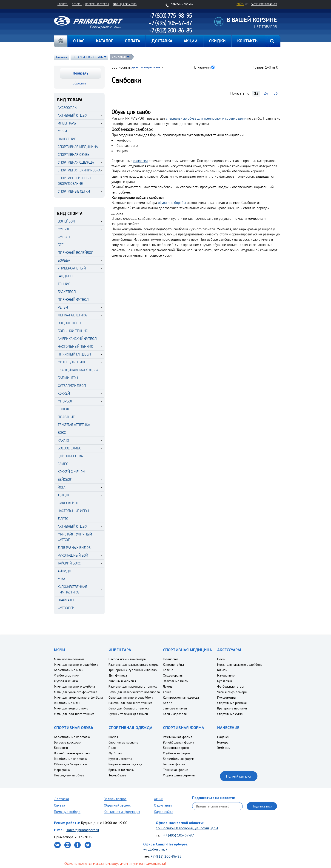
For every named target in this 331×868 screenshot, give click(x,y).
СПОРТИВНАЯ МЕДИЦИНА (78, 147)
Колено (168, 670)
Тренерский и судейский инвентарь (133, 670)
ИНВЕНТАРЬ (67, 123)
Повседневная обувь (69, 775)
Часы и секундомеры (232, 692)
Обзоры (77, 4)
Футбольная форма (177, 753)
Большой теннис (73, 331)
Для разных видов (74, 548)
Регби (63, 307)
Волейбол (66, 221)
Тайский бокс (69, 563)
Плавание (66, 417)
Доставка (61, 799)
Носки (221, 659)
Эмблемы (224, 748)
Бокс (62, 433)
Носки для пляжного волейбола (240, 665)
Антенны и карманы (122, 681)
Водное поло (69, 323)
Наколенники (226, 675)
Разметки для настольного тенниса (133, 686)
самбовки (140, 161)
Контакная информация (122, 812)
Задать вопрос (115, 799)
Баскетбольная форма (179, 759)
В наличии (202, 67)
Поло (112, 748)
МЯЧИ (62, 131)
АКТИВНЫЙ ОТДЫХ (72, 115)
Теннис (64, 284)
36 (276, 93)
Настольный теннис (75, 346)
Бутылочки (225, 681)
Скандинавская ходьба (78, 370)
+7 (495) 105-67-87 (179, 835)
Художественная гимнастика (72, 589)
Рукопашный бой (73, 555)
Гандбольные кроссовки (71, 759)
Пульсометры (227, 697)
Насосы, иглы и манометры (127, 659)
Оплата (60, 805)
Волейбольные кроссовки (72, 753)
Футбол (64, 229)
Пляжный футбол (73, 299)
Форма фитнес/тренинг (179, 775)
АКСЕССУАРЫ (67, 108)
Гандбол (65, 276)
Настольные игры (73, 511)
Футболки (115, 753)
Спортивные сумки (230, 714)
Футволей (66, 608)
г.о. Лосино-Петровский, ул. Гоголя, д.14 (187, 828)
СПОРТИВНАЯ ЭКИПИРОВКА (79, 170)
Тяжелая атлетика (74, 425)
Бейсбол (65, 479)
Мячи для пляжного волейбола (76, 665)
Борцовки (61, 748)
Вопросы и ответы (97, 4)
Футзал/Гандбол (72, 386)
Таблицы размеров (125, 4)
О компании (163, 805)
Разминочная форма (178, 737)
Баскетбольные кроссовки (72, 737)
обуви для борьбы (172, 203)
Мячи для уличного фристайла (76, 692)
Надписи (223, 737)
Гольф (63, 409)
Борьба (64, 260)
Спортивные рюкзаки (232, 703)
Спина (167, 692)
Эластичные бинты (176, 681)
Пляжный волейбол (76, 253)
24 (266, 93)
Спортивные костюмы (124, 742)
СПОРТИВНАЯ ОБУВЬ (88, 57)
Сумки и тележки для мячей (128, 714)
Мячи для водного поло (71, 708)
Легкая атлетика (72, 315)
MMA (61, 579)
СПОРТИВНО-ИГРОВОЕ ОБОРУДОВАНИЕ (75, 181)
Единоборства (70, 456)
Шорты (113, 737)
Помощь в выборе (67, 812)
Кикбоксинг (68, 503)
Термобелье (117, 775)
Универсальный (72, 268)
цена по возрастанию (147, 67)
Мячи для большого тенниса (74, 714)
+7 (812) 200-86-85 (166, 856)
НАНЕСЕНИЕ (67, 139)
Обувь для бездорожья (71, 764)
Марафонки (62, 770)
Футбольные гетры (230, 686)
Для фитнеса (118, 675)
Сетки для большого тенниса (129, 708)
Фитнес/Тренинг (72, 362)
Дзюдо (64, 495)
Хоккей (64, 393)
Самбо (63, 464)
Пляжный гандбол (74, 354)
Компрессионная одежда (181, 697)
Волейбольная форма (178, 742)
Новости (63, 4)
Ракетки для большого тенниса (130, 703)
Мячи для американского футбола (78, 697)
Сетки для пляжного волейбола (131, 697)
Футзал (64, 237)
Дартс (63, 519)
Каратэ (63, 440)
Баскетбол (67, 292)
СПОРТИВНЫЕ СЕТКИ (74, 191)
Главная (61, 41)
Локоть (168, 686)
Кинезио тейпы (173, 665)
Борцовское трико (176, 748)
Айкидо (64, 571)
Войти (240, 4)
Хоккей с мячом (71, 472)
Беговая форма (174, 764)
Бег (61, 245)
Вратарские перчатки (232, 708)
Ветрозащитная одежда (125, 764)
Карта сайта (164, 812)
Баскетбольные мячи (69, 670)
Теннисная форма (176, 770)
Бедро (168, 703)
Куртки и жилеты (120, 759)
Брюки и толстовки (121, 770)
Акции (159, 799)
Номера (223, 742)
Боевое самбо (69, 448)
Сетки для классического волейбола (134, 692)
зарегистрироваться (264, 4)
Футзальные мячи (66, 681)
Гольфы (222, 670)
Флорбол (66, 401)
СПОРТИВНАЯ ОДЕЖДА (76, 162)
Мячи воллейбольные (69, 659)
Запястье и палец (175, 708)
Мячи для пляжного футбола (74, 686)
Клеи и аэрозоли (175, 714)
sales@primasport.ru (83, 830)
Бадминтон (68, 378)
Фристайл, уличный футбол (75, 537)
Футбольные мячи (67, 675)
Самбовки (119, 57)
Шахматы (66, 600)
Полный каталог (239, 776)
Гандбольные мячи (67, 703)
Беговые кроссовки (68, 742)
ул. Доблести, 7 (155, 849)
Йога (61, 487)
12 (256, 93)
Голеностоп (171, 659)
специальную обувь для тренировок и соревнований (206, 118)
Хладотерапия (173, 675)
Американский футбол (77, 339)
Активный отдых (72, 526)
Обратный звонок (117, 805)
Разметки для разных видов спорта (134, 665)
